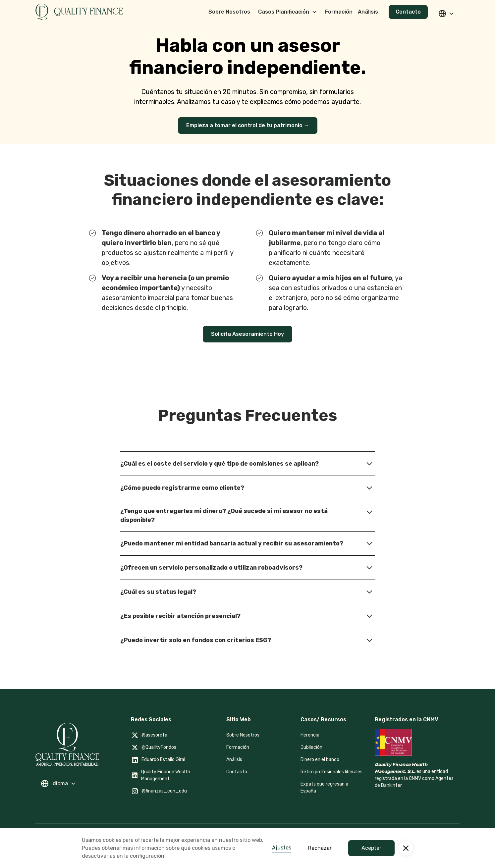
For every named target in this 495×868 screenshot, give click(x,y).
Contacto (408, 12)
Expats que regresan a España (324, 788)
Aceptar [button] (371, 848)
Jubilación (311, 747)
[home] (79, 12)
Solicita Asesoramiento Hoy (247, 334)
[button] (406, 848)
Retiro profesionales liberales (331, 772)
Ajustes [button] (282, 848)
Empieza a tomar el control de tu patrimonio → (248, 125)
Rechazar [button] (320, 848)
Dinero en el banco (320, 760)
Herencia (310, 735)
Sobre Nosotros (243, 735)
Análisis (234, 760)
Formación (238, 747)
